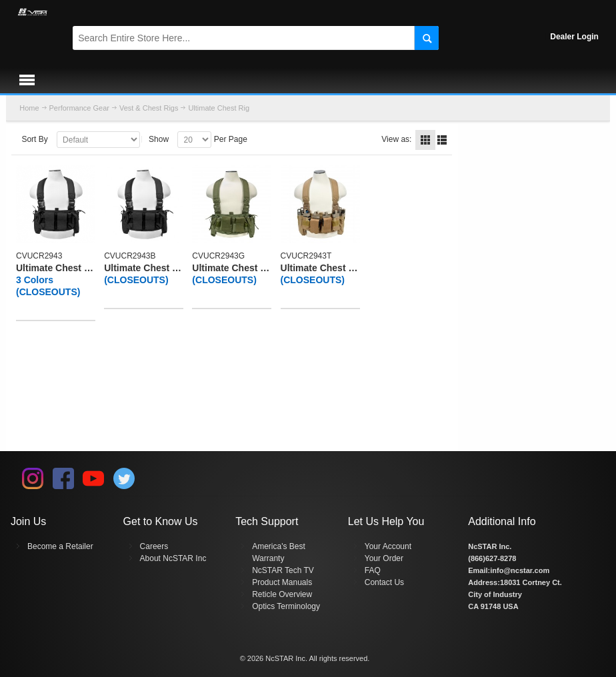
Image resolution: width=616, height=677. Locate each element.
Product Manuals (282, 582)
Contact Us (384, 582)
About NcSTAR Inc (173, 558)
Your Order (384, 558)
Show (159, 139)
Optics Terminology (286, 606)
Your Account (388, 546)
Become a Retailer (60, 546)
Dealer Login (574, 37)
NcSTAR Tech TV (283, 570)
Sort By (34, 139)
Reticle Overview (282, 594)
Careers (154, 546)
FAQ (373, 570)
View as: (396, 139)
